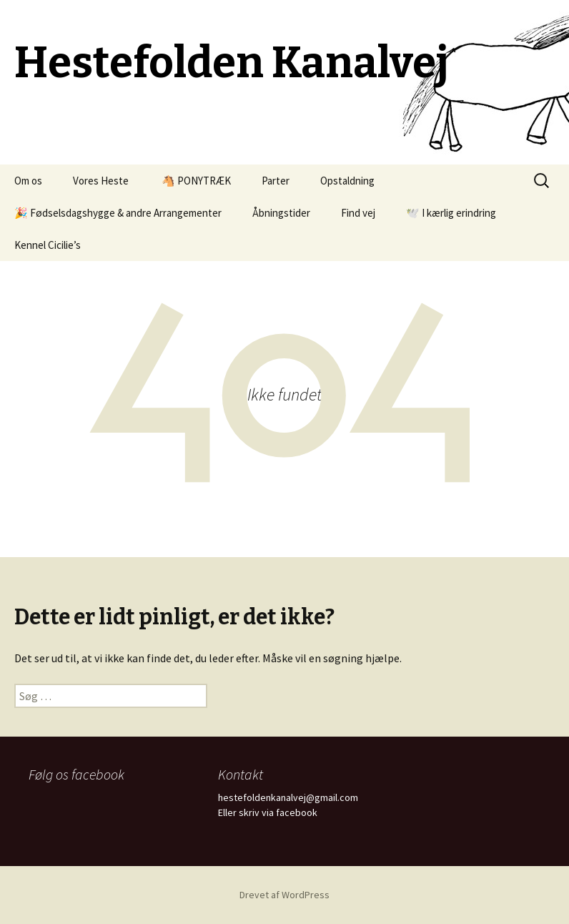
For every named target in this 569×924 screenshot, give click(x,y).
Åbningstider (281, 213)
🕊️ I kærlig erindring (451, 213)
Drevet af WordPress (284, 895)
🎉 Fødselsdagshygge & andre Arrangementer (118, 213)
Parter (276, 181)
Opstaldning (347, 181)
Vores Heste (101, 181)
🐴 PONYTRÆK (195, 181)
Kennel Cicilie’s (48, 245)
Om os (28, 181)
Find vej (358, 213)
